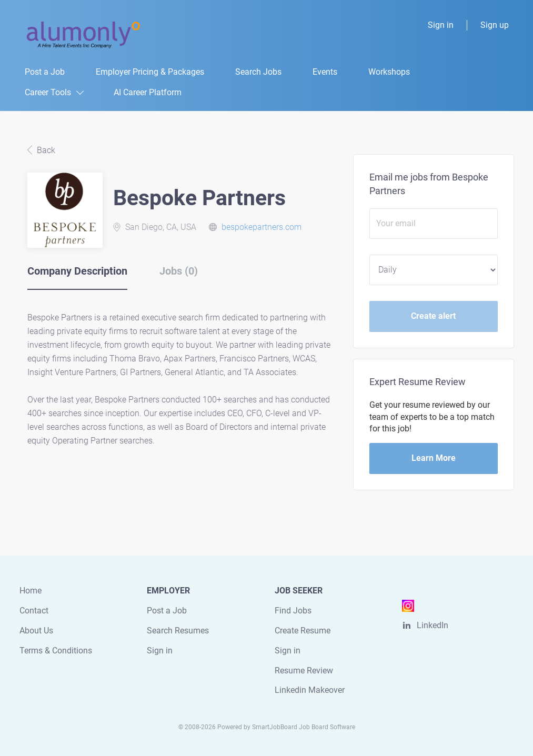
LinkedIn (433, 625)
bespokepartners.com (262, 227)
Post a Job (167, 611)
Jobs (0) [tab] (179, 271)
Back (45, 150)
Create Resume (303, 631)
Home (31, 591)
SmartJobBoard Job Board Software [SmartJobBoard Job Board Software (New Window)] (304, 727)
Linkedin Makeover (310, 690)
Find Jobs (293, 611)
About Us (36, 631)
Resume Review (304, 671)
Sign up (495, 25)
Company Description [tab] (77, 271)
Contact (34, 611)
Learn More (434, 458)
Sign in (441, 25)
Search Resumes (178, 631)
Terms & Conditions (56, 651)
